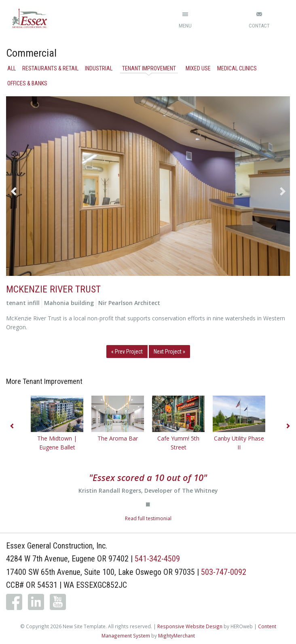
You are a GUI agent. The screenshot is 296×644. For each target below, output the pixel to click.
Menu (185, 26)
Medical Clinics (237, 68)
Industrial (99, 68)
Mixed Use (198, 68)
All (12, 68)
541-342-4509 (157, 559)
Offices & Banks (27, 83)
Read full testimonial (148, 518)
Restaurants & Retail (50, 68)
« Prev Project (127, 352)
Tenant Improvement (149, 68)
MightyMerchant (177, 636)
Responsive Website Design (190, 626)
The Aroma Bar (118, 438)
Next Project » (169, 352)
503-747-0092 (224, 572)
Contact (259, 26)
